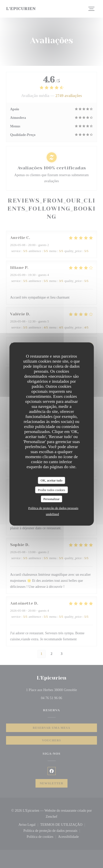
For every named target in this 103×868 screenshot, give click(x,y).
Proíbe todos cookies (51, 490)
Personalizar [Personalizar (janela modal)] (51, 499)
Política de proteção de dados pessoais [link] (53, 508)
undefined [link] (52, 514)
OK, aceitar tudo (51, 480)
